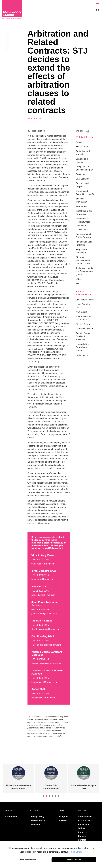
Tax (77, 284)
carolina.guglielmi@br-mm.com (46, 645)
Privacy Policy (37, 817)
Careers (82, 836)
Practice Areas (85, 820)
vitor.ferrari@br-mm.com (43, 564)
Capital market (83, 230)
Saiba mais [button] (76, 852)
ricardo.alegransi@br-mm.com (46, 629)
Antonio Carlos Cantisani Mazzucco (83, 336)
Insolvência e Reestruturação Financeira (83, 222)
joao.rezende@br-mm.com (44, 614)
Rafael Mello (82, 355)
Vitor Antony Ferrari (85, 300)
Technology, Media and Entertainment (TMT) (85, 271)
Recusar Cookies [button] (28, 860)
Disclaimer (35, 824)
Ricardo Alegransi (84, 324)
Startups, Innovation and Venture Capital (83, 260)
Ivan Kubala (81, 312)
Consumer (81, 174)
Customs (80, 142)
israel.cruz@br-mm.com (43, 579)
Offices (82, 828)
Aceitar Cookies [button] (74, 860)
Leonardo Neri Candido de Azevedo (83, 347)
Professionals (85, 817)
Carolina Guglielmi (85, 329)
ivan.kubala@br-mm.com (43, 595)
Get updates (11, 817)
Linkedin (62, 820)
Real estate (81, 206)
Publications (84, 824)
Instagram (63, 817)
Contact (82, 840)
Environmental (83, 147)
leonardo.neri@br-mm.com (44, 682)
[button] (98, 3)
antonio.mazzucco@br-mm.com (46, 663)
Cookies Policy (37, 820)
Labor (79, 279)
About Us (83, 832)
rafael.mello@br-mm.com (43, 698)
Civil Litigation (82, 179)
